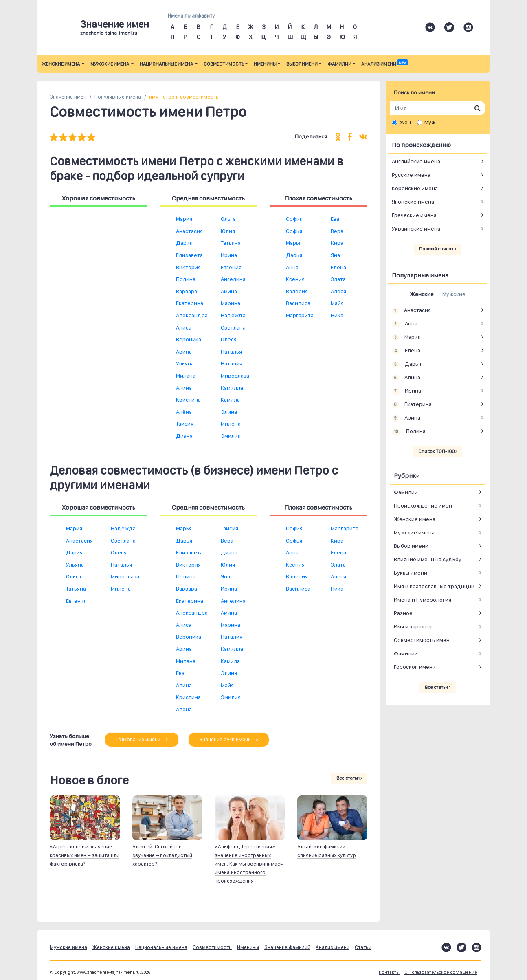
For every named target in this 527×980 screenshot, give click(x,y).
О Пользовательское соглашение (441, 972)
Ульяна (185, 363)
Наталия (232, 363)
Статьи (363, 947)
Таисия (185, 424)
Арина (184, 352)
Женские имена (61, 64)
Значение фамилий (287, 947)
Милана (186, 376)
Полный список (438, 249)
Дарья (294, 255)
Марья (294, 243)
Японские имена (413, 202)
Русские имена (411, 175)
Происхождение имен (423, 505)
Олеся (229, 339)
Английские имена (416, 161)
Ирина (229, 255)
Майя (337, 303)
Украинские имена (416, 229)
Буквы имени (411, 573)
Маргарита (300, 315)
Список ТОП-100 (438, 451)
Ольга (228, 219)
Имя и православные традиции (434, 586)
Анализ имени (384, 64)
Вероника (189, 339)
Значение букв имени (229, 739)
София (294, 219)
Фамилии (339, 64)
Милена (231, 424)
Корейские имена (415, 188)
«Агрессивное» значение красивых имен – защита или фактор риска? (85, 855)
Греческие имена (414, 215)
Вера (337, 231)
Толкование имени (142, 739)
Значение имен (68, 97)
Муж (430, 122)
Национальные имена (167, 64)
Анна (292, 267)
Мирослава (235, 376)
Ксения (295, 279)
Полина (186, 279)
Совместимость (224, 64)
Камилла (232, 388)
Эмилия (231, 436)
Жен (405, 122)
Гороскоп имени (415, 667)
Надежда (233, 315)
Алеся (338, 291)
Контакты (389, 972)
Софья (294, 231)
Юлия (228, 231)
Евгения (231, 267)
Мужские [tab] (454, 294)
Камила (230, 400)
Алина (184, 388)
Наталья (231, 352)
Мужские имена (110, 64)
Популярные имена (118, 97)
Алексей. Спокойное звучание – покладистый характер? (162, 855)
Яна (335, 255)
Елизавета (189, 255)
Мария (184, 219)
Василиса (298, 303)
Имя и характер (414, 626)
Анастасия (189, 231)
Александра (192, 315)
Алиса (184, 327)
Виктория (188, 267)
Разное (403, 613)
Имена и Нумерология (423, 600)
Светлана (233, 327)
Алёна (184, 412)
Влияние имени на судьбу (428, 559)
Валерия (297, 291)
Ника (337, 315)
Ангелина (233, 279)
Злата (338, 279)
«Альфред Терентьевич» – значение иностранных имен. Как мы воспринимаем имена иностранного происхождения (249, 864)
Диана (184, 436)
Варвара (187, 291)
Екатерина (190, 303)
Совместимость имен (422, 640)
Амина (229, 291)
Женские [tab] (422, 294)
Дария (184, 243)
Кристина (188, 400)
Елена (338, 267)
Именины (265, 64)
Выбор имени (302, 64)
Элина (229, 412)
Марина (231, 303)
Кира (337, 243)
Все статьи (349, 778)
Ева (335, 219)
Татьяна (231, 243)
